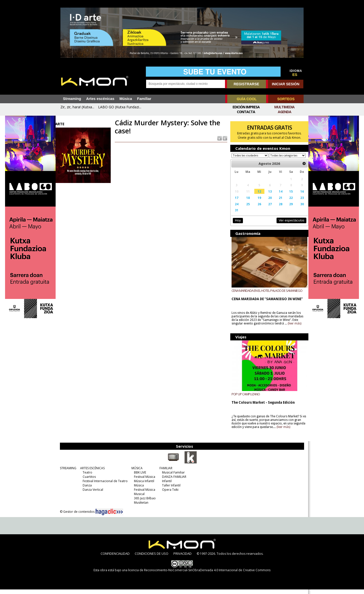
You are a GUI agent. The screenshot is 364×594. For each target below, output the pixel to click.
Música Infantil (143, 486)
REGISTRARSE (246, 84)
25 (246, 209)
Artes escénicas (100, 99)
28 (278, 209)
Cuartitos (88, 481)
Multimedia (284, 107)
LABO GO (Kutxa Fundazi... (120, 107)
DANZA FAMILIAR (173, 481)
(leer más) (293, 328)
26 (257, 209)
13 (267, 196)
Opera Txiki (169, 494)
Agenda (285, 112)
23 (298, 202)
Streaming (72, 99)
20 (267, 202)
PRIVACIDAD (183, 558)
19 (257, 202)
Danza (86, 490)
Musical (139, 498)
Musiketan (140, 507)
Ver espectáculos (288, 225)
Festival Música (144, 481)
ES (295, 75)
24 (235, 209)
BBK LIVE (139, 477)
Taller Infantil (170, 490)
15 (288, 196)
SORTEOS (286, 99)
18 (246, 202)
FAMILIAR (165, 473)
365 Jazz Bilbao (144, 503)
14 (278, 196)
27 (267, 209)
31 (235, 215)
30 (298, 209)
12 (257, 196)
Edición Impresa (246, 107)
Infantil (166, 486)
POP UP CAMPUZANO (244, 399)
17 (235, 202)
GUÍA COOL (247, 99)
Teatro (87, 477)
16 (298, 196)
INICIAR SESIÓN (286, 84)
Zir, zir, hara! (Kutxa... (77, 107)
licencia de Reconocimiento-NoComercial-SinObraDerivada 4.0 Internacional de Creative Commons (199, 575)
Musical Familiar (173, 477)
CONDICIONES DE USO (152, 558)
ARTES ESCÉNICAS (92, 473)
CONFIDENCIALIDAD (115, 558)
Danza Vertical (92, 494)
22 (288, 202)
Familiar (144, 99)
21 (278, 202)
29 (288, 209)
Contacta (246, 112)
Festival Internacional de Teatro (104, 486)
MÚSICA (136, 473)
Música (126, 99)
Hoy (236, 225)
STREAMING (67, 473)
